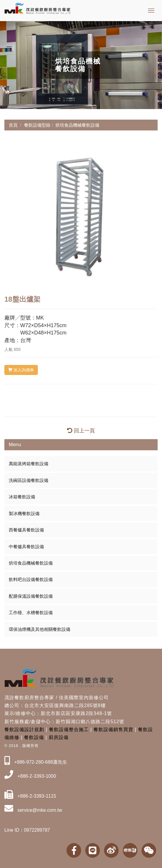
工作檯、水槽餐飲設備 (31, 613)
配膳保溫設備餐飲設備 (31, 596)
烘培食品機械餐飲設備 (31, 563)
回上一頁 (81, 431)
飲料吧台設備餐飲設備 (31, 579)
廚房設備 (59, 737)
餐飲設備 (34, 737)
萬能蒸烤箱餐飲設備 (29, 464)
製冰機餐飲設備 (24, 513)
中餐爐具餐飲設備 (26, 547)
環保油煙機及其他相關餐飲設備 (40, 629)
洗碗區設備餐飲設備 (29, 480)
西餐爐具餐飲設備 (26, 530)
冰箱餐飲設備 (22, 497)
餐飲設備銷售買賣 (113, 729)
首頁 (13, 125)
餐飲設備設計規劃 (24, 729)
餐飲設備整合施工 (69, 729)
